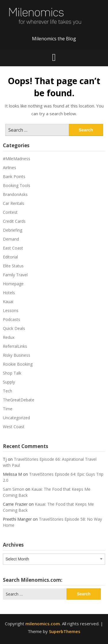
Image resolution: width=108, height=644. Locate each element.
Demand (11, 239)
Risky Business (17, 355)
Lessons (11, 310)
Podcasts (12, 319)
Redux (9, 337)
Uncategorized (16, 418)
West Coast (14, 427)
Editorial (10, 257)
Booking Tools (17, 185)
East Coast (13, 248)
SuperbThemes (65, 631)
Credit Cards (14, 221)
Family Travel (15, 275)
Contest (10, 212)
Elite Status (13, 266)
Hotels (9, 293)
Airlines (10, 168)
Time (8, 409)
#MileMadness (17, 159)
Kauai (8, 302)
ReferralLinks (15, 346)
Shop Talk (12, 373)
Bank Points (14, 176)
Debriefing (13, 230)
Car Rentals (14, 203)
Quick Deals (14, 328)
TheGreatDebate (19, 400)
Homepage (13, 284)
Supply (9, 382)
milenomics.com (43, 624)
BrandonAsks (15, 194)
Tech (7, 391)
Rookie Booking (18, 364)
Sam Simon (14, 489)
